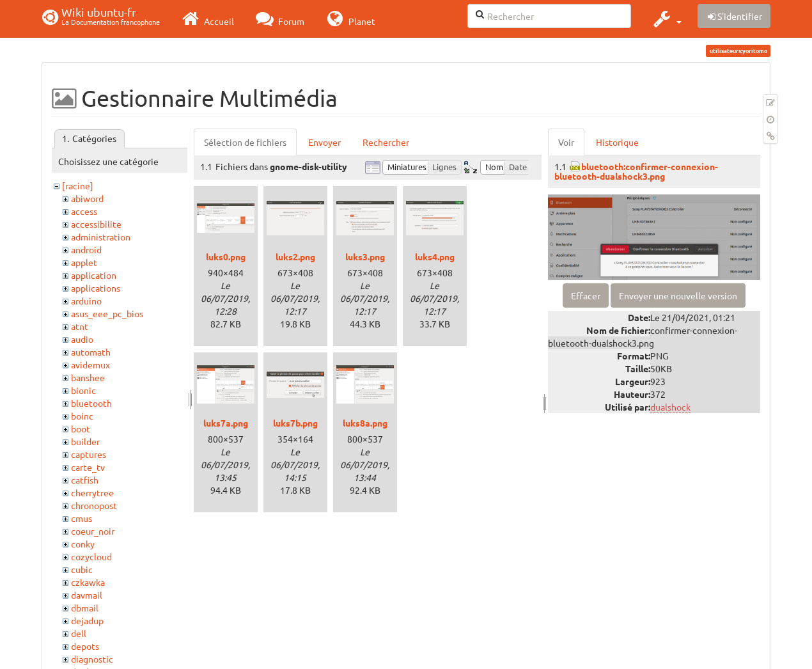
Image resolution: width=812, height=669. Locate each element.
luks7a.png (226, 423)
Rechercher (386, 142)
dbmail (85, 608)
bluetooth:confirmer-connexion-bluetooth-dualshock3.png (636, 171)
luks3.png (365, 256)
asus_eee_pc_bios (107, 313)
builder (85, 441)
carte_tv (88, 467)
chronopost (94, 505)
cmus (82, 518)
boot (81, 429)
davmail (87, 595)
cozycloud (91, 556)
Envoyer (324, 142)
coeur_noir (93, 531)
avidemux (90, 365)
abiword (87, 198)
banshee (88, 377)
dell (79, 633)
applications (96, 288)
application (94, 275)
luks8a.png (365, 423)
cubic (82, 569)
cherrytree (92, 492)
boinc (82, 416)
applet (84, 262)
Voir (566, 142)
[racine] (78, 185)
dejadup (87, 620)
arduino (86, 301)
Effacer (586, 295)
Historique (617, 142)
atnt (80, 326)
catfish (85, 480)
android (86, 249)
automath (91, 352)
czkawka (88, 582)
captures (89, 454)
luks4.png (435, 256)
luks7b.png (295, 423)
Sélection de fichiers (245, 142)
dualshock (670, 407)
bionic (83, 390)
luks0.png (226, 256)
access (84, 211)
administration (101, 237)
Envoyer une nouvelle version (678, 295)
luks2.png (295, 256)
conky (83, 544)
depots (85, 646)
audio (82, 339)
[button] (666, 19)
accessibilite (96, 224)
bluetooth (91, 403)
